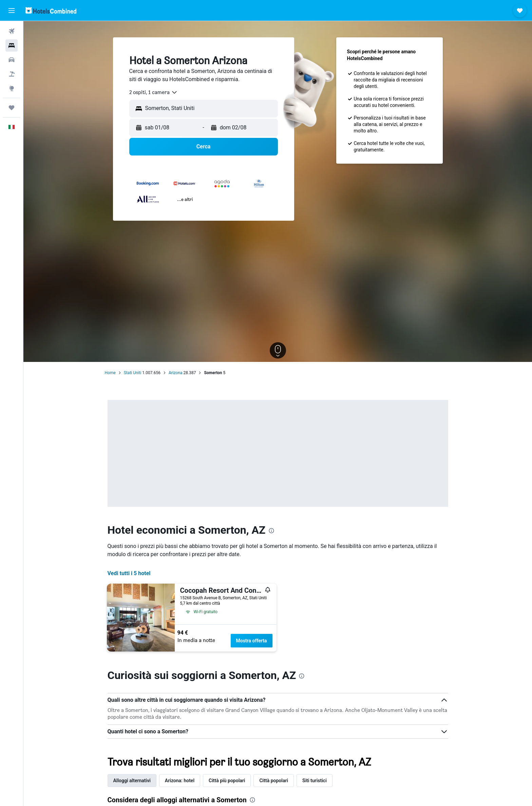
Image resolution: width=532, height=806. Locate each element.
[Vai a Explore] (12, 88)
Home (110, 373)
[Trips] (12, 108)
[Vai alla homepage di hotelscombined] (51, 10)
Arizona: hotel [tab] (180, 781)
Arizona (176, 373)
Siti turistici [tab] (315, 781)
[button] (12, 11)
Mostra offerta (252, 641)
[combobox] (154, 92)
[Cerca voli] (12, 31)
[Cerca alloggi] (12, 45)
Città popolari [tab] (274, 781)
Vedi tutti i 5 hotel (129, 573)
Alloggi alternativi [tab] (132, 781)
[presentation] (271, 531)
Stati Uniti (133, 373)
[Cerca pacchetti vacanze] (12, 74)
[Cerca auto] (12, 60)
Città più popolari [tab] (227, 781)
